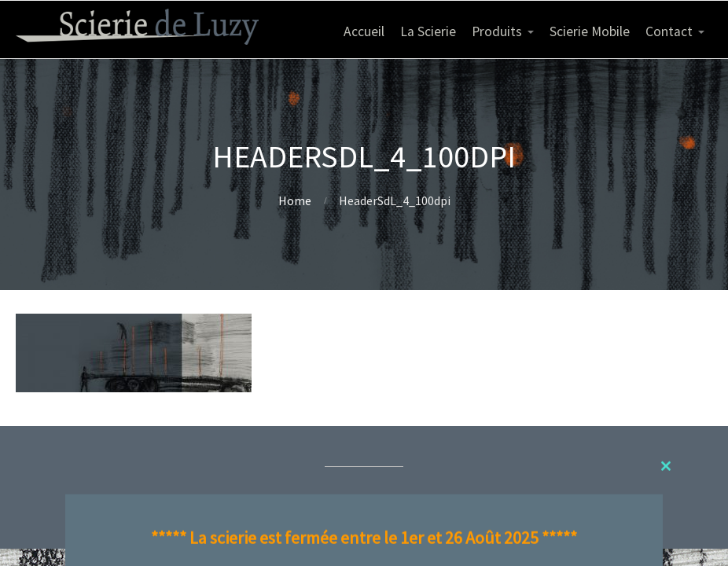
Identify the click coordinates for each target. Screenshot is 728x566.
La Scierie (428, 31)
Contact (669, 31)
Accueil (364, 31)
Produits (497, 31)
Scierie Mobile (590, 31)
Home (295, 200)
